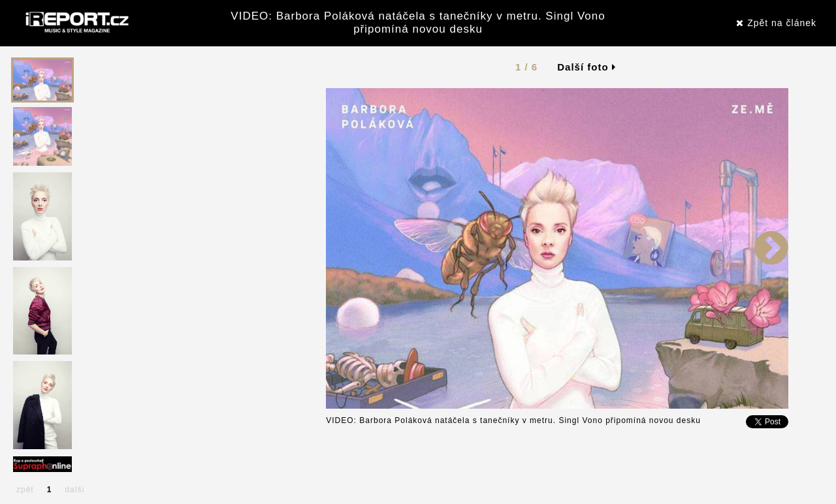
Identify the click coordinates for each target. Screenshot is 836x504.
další (74, 490)
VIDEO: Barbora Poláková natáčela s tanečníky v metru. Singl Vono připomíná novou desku (418, 23)
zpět (25, 490)
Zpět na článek (776, 23)
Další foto (587, 67)
